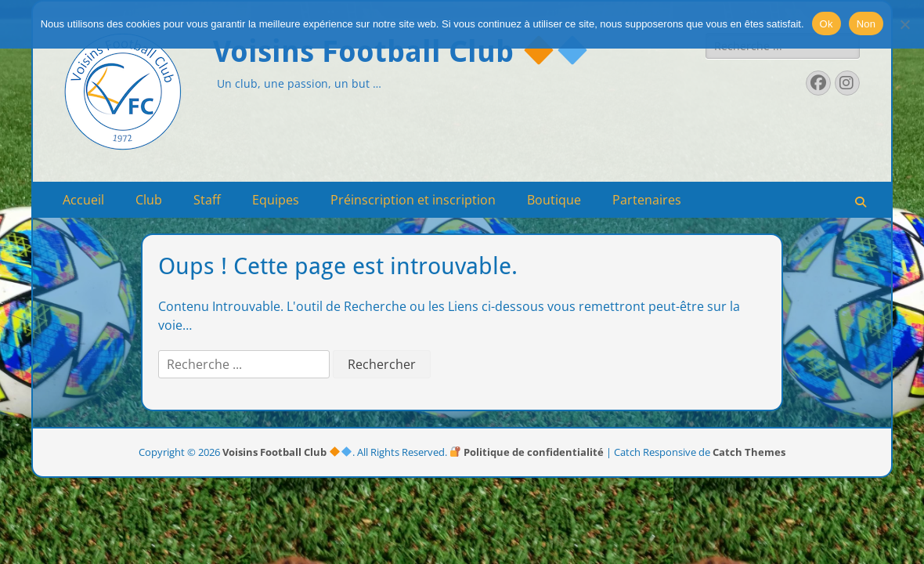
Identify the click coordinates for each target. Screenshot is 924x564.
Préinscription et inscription (413, 200)
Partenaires (647, 200)
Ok (827, 24)
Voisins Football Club (400, 52)
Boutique (554, 200)
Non (866, 24)
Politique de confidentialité (527, 452)
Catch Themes (749, 452)
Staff (207, 200)
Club (149, 200)
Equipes (276, 200)
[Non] (904, 24)
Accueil (83, 200)
